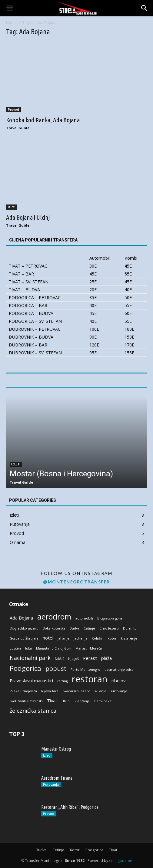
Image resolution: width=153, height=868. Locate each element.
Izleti (12, 207)
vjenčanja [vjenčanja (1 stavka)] (82, 701)
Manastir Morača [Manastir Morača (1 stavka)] (89, 648)
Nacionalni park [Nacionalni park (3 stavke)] (30, 658)
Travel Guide (18, 128)
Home (11, 23)
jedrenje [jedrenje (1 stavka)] (81, 638)
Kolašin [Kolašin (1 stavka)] (98, 638)
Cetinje (58, 850)
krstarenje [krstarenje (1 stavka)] (129, 638)
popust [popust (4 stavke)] (56, 669)
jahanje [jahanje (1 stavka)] (63, 638)
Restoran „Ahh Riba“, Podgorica (70, 807)
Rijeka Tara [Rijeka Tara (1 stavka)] (50, 691)
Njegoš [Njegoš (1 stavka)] (73, 659)
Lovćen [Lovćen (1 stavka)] (15, 648)
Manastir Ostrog (56, 749)
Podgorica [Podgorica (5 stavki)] (25, 668)
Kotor (75, 850)
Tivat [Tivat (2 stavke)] (52, 701)
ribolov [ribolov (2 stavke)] (118, 681)
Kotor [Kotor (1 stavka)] (112, 638)
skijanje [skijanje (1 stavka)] (100, 691)
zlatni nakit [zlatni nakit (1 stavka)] (103, 701)
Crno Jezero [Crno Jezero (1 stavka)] (109, 628)
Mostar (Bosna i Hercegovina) (61, 474)
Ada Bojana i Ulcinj (28, 217)
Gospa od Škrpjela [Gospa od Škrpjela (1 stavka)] (24, 638)
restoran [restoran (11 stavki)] (90, 679)
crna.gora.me (121, 861)
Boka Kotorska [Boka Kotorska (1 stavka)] (54, 628)
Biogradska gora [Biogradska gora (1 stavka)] (110, 618)
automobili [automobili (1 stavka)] (84, 618)
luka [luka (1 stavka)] (28, 648)
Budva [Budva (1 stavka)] (75, 628)
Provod (13, 110)
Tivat (113, 850)
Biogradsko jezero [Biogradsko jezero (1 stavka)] (24, 628)
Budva (41, 850)
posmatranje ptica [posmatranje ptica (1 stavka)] (119, 670)
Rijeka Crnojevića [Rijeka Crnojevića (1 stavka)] (23, 691)
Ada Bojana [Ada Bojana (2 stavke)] (21, 618)
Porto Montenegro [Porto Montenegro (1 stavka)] (85, 670)
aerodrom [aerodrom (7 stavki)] (54, 617)
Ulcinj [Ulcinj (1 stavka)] (66, 701)
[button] (10, 8)
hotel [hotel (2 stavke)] (48, 638)
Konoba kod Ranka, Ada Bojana (43, 120)
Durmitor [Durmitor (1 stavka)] (131, 628)
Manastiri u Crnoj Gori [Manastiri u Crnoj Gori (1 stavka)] (54, 648)
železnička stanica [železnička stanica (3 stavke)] (33, 711)
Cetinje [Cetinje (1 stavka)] (89, 628)
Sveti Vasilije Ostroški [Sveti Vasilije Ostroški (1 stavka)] (26, 701)
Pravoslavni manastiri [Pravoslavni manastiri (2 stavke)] (31, 681)
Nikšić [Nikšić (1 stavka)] (59, 659)
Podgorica (94, 850)
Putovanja (51, 785)
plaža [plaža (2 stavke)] (106, 658)
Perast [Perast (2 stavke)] (90, 658)
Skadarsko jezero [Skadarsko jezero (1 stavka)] (76, 691)
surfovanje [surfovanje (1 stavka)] (119, 691)
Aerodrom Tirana (57, 778)
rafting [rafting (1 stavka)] (62, 681)
